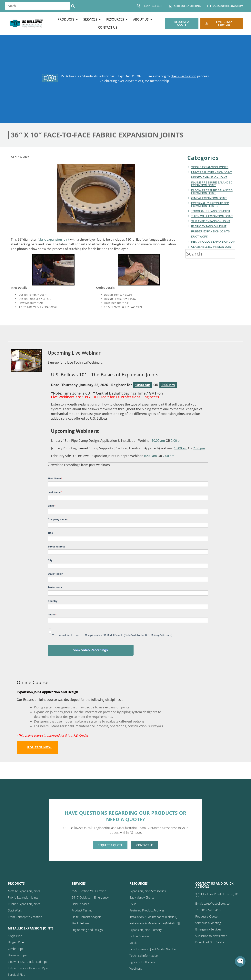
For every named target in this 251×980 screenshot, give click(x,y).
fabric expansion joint (53, 239)
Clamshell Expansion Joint (212, 247)
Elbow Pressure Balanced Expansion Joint (212, 192)
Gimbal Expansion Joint (209, 198)
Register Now (37, 747)
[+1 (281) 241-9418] (139, 6)
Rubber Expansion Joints (211, 231)
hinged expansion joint (209, 177)
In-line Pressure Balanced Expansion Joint (212, 184)
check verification (183, 76)
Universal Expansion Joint (212, 172)
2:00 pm (168, 385)
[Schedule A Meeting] (171, 6)
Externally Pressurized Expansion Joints (210, 205)
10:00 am (143, 385)
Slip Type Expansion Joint (211, 221)
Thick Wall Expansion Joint (212, 216)
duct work (200, 237)
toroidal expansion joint (211, 211)
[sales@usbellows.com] (209, 6)
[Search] (73, 6)
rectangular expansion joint (214, 242)
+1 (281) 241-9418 (152, 6)
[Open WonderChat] (240, 961)
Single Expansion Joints (210, 167)
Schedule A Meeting (187, 6)
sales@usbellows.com (228, 6)
